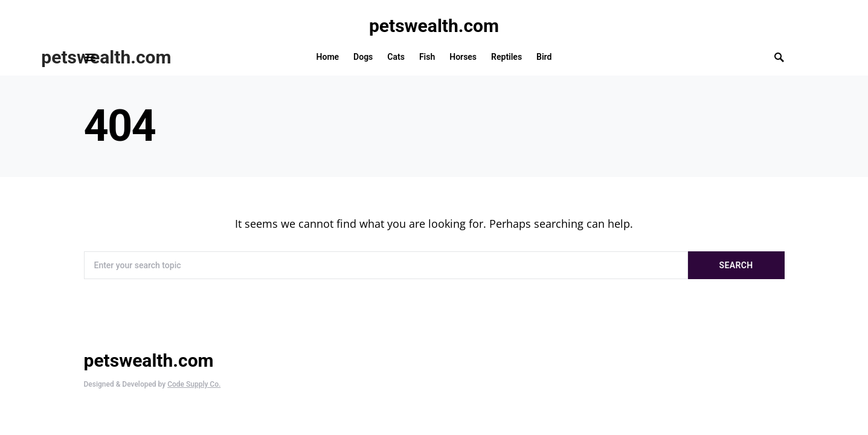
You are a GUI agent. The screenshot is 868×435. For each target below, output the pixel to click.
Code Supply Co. (194, 384)
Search (736, 265)
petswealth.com (434, 26)
